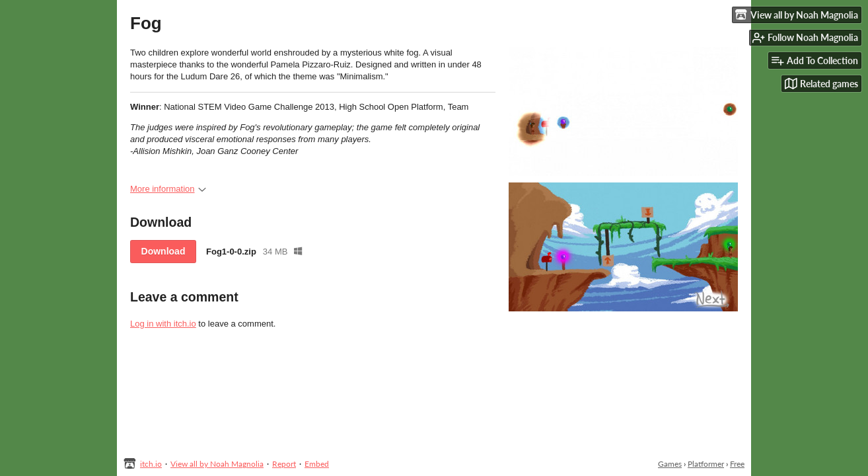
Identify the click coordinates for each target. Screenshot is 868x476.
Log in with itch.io (163, 324)
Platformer (706, 464)
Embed (317, 464)
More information (168, 189)
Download (163, 251)
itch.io (151, 464)
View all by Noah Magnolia (217, 464)
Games (670, 464)
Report (284, 464)
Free (737, 464)
